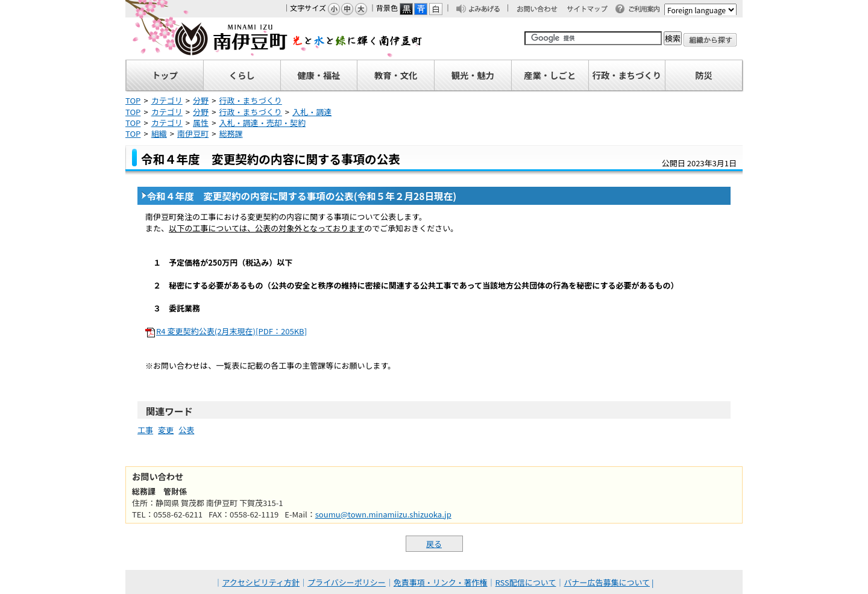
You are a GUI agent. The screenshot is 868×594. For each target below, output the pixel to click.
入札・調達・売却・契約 (262, 123)
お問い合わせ (543, 10)
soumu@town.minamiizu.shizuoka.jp (383, 514)
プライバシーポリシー (347, 582)
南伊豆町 (274, 39)
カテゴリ (167, 100)
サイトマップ (593, 10)
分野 (201, 100)
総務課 (231, 133)
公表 (186, 430)
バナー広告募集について (607, 582)
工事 (145, 430)
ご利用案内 (647, 10)
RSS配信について (526, 582)
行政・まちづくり (250, 100)
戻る (434, 544)
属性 (201, 123)
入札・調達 (312, 112)
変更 (166, 430)
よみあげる (488, 10)
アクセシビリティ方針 (261, 582)
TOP (133, 100)
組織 (159, 133)
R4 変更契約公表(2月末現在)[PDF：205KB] (231, 331)
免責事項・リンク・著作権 (441, 582)
